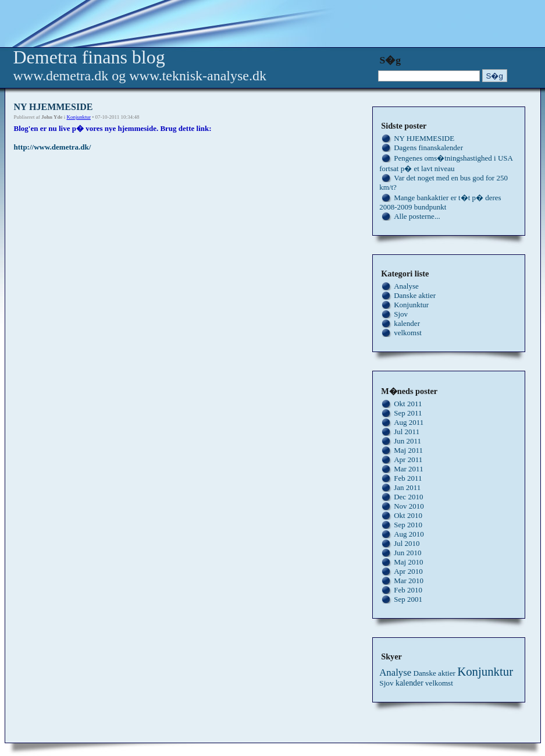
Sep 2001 (408, 599)
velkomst (408, 333)
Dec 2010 (408, 497)
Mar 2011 (408, 469)
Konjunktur (79, 117)
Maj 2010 (408, 562)
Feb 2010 (408, 590)
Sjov (401, 314)
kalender (407, 323)
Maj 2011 (408, 450)
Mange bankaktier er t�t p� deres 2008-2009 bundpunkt (440, 202)
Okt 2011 (408, 404)
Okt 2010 (408, 515)
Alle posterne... (417, 216)
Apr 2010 (408, 571)
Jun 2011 (407, 441)
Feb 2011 (408, 478)
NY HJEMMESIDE (424, 138)
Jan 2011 (407, 487)
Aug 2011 (409, 422)
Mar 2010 (409, 581)
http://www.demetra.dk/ (53, 147)
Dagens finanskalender (428, 148)
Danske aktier (415, 295)
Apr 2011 (408, 459)
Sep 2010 (408, 525)
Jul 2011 (407, 432)
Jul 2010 (407, 543)
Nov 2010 (409, 506)
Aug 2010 (409, 534)
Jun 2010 (407, 553)
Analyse (406, 286)
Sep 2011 (408, 413)
